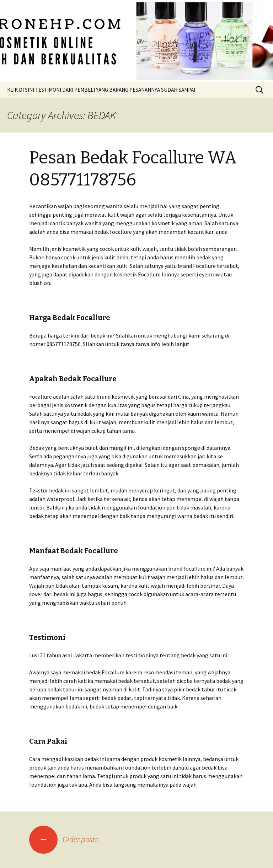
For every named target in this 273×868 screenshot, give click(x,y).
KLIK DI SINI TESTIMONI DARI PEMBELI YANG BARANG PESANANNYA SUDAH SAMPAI (101, 90)
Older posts (64, 839)
